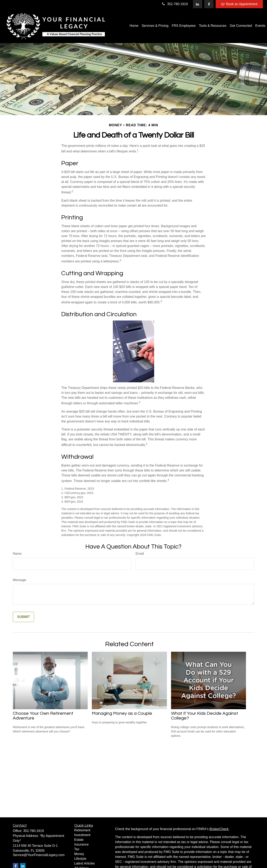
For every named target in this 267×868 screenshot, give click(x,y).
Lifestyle (80, 859)
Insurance (82, 844)
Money (79, 854)
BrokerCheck (219, 829)
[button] (134, 26)
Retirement (82, 830)
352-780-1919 (175, 4)
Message (19, 580)
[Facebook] (209, 4)
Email (140, 554)
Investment (82, 835)
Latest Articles (85, 863)
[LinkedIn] (198, 4)
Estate (79, 840)
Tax (77, 849)
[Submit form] (23, 617)
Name (17, 554)
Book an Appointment (239, 4)
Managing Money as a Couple (122, 713)
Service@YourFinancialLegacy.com (39, 855)
